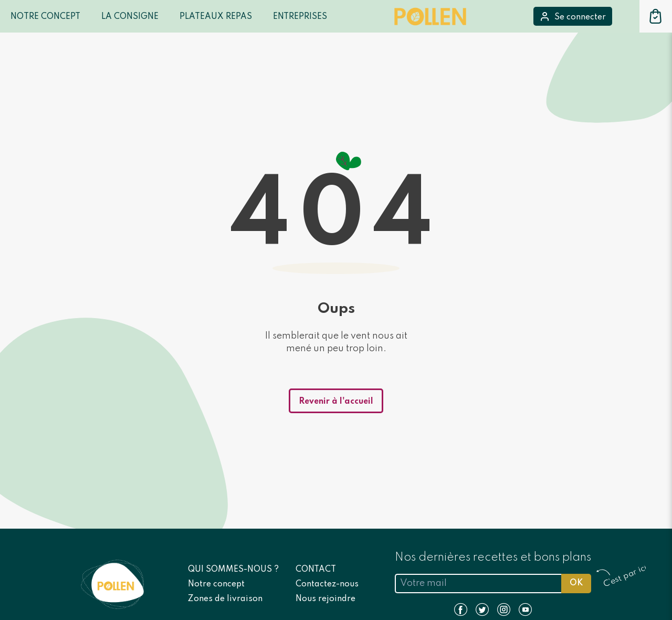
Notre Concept (45, 17)
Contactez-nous (327, 584)
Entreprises (300, 17)
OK (576, 583)
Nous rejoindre (325, 599)
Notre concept (216, 584)
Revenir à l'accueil (336, 402)
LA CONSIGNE (130, 17)
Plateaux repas (216, 17)
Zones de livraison (225, 599)
